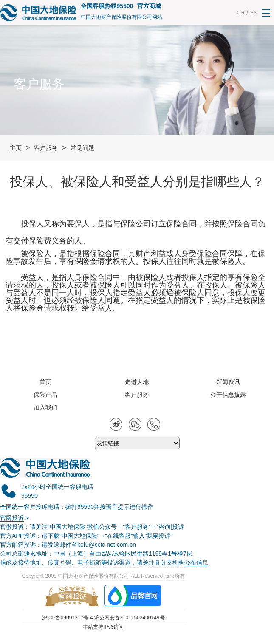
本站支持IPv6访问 (103, 627)
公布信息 (196, 562)
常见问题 (82, 148)
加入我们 (45, 407)
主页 (16, 148)
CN (241, 13)
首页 (45, 382)
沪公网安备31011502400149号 (129, 618)
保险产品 (45, 395)
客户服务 (46, 148)
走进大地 (137, 382)
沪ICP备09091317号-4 (68, 618)
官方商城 (149, 6)
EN (254, 13)
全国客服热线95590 (107, 6)
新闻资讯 (228, 382)
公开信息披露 (228, 395)
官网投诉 (12, 518)
